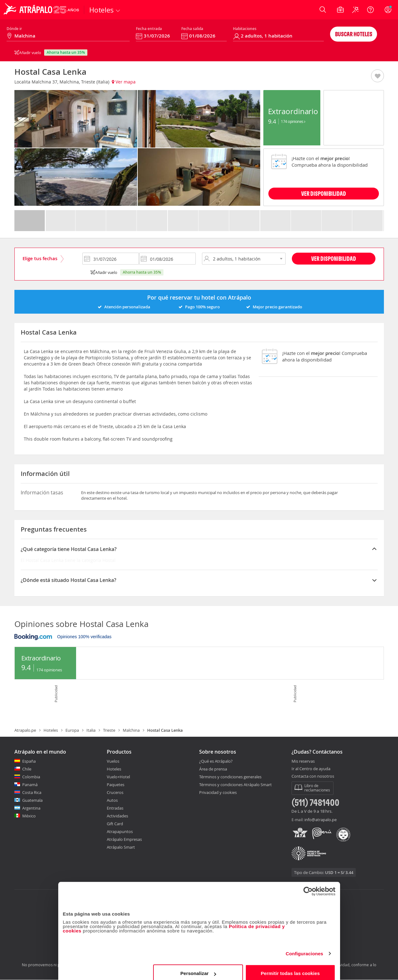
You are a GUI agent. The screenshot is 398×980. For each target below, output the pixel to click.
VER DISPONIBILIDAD (324, 193)
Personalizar (198, 966)
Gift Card (115, 824)
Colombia (31, 777)
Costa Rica (32, 792)
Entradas (115, 808)
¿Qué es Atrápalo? (216, 761)
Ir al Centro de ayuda (311, 769)
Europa (72, 730)
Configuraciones (304, 946)
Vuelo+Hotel (118, 777)
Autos (112, 800)
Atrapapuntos (120, 831)
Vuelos (113, 761)
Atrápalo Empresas (124, 839)
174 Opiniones (293, 121)
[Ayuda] (370, 10)
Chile (27, 769)
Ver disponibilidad (334, 258)
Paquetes (116, 785)
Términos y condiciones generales (230, 777)
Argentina (31, 808)
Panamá (30, 785)
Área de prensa (213, 769)
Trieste (109, 730)
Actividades (117, 816)
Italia (91, 730)
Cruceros (115, 792)
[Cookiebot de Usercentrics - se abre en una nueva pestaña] (308, 884)
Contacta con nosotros (313, 776)
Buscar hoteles (354, 34)
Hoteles (51, 730)
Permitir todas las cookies (290, 966)
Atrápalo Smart (121, 847)
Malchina (131, 730)
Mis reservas (303, 761)
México (29, 816)
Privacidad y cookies (218, 792)
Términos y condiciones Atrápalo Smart (235, 785)
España (29, 761)
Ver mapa (124, 82)
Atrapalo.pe (25, 730)
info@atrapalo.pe (320, 820)
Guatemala (32, 800)
